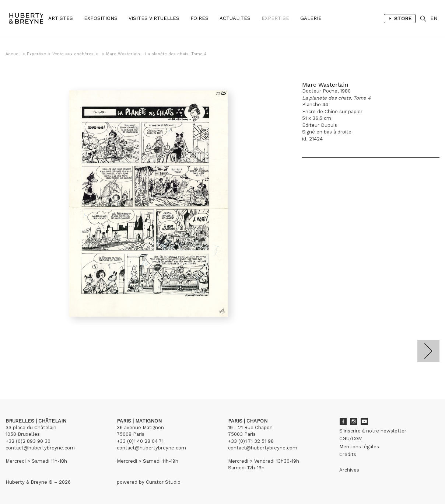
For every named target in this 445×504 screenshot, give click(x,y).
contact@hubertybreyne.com (40, 448)
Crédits (348, 454)
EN (434, 18)
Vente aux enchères (73, 54)
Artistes (61, 18)
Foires (199, 18)
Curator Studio (163, 482)
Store (400, 18)
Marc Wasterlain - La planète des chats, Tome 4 (156, 54)
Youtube (364, 421)
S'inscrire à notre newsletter (373, 431)
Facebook (343, 421)
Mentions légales (359, 447)
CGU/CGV (351, 439)
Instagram (354, 421)
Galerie (311, 18)
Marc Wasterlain (325, 85)
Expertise (275, 18)
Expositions (101, 18)
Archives (349, 470)
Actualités (235, 18)
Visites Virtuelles (154, 18)
